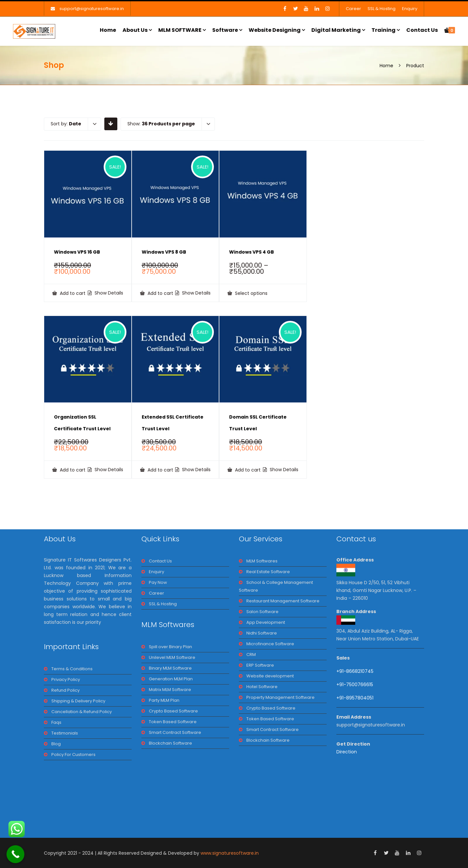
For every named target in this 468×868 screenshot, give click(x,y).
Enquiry (410, 9)
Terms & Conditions (72, 669)
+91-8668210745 (355, 671)
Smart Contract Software (175, 732)
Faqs (56, 722)
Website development (270, 676)
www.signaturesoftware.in (230, 853)
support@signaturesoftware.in (92, 9)
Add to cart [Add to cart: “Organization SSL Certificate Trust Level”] (72, 470)
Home (108, 30)
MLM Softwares (262, 561)
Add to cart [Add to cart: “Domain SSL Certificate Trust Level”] (247, 470)
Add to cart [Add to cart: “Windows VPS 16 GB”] (72, 293)
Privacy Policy (66, 679)
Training (383, 30)
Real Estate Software (268, 572)
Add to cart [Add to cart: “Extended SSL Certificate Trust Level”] (160, 470)
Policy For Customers (73, 755)
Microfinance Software (270, 644)
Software (225, 30)
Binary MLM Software (170, 668)
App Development (266, 622)
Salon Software (262, 612)
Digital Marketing (336, 30)
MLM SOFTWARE (180, 30)
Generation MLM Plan (171, 679)
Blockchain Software (170, 743)
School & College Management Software (276, 586)
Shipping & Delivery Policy (78, 701)
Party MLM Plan (164, 700)
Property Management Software (280, 697)
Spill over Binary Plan (170, 647)
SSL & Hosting (382, 9)
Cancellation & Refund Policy (82, 712)
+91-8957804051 (355, 698)
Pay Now (158, 582)
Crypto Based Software (173, 711)
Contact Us (422, 30)
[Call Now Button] (15, 854)
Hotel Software (262, 687)
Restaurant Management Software (283, 601)
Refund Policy (65, 690)
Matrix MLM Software (170, 690)
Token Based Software (173, 722)
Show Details (108, 293)
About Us (135, 30)
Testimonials (65, 733)
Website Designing (275, 30)
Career (353, 9)
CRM (251, 654)
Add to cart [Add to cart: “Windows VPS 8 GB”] (160, 293)
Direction (347, 752)
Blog (56, 744)
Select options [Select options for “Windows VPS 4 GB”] (251, 293)
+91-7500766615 (355, 685)
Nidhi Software (262, 633)
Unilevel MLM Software (172, 657)
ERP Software (260, 665)
